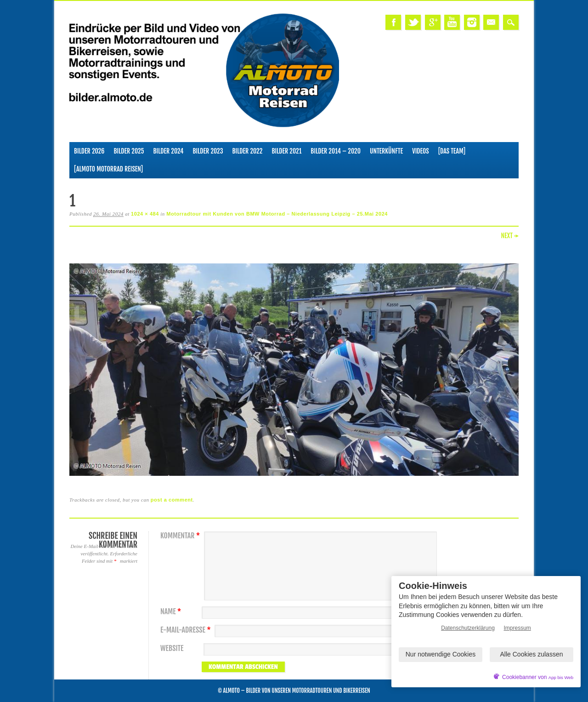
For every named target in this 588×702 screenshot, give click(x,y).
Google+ (433, 22)
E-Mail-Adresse (187, 630)
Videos (421, 151)
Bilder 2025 (129, 151)
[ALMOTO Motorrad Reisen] (108, 169)
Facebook (393, 22)
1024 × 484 (145, 214)
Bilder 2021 (286, 151)
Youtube (452, 22)
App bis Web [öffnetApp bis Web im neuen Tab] (561, 677)
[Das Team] (452, 151)
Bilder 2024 (168, 151)
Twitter (413, 22)
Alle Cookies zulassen (532, 654)
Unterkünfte (386, 151)
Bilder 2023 (208, 151)
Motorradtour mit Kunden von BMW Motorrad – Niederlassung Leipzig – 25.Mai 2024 (277, 214)
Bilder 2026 (89, 151)
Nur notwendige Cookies (441, 654)
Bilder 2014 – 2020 (336, 151)
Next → (510, 236)
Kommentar (181, 536)
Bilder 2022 (248, 151)
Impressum (517, 628)
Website (172, 648)
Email (491, 22)
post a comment (172, 500)
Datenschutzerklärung (468, 628)
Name (172, 612)
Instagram (472, 22)
